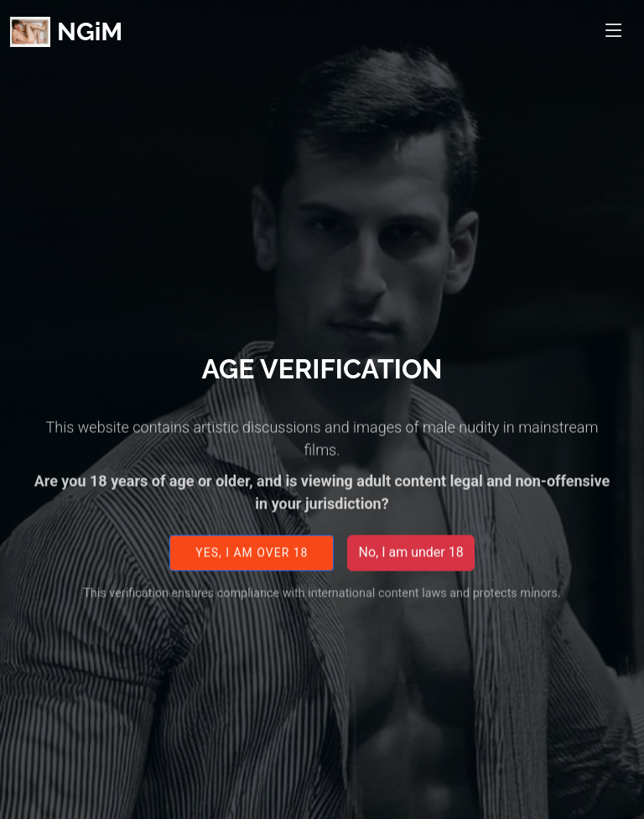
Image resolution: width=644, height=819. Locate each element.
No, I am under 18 (410, 559)
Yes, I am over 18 (252, 559)
